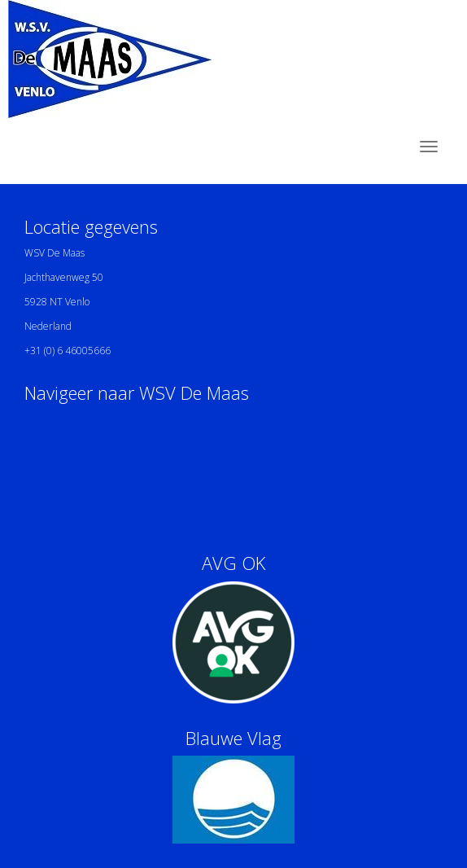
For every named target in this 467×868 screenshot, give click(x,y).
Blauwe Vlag (233, 738)
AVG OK (233, 563)
